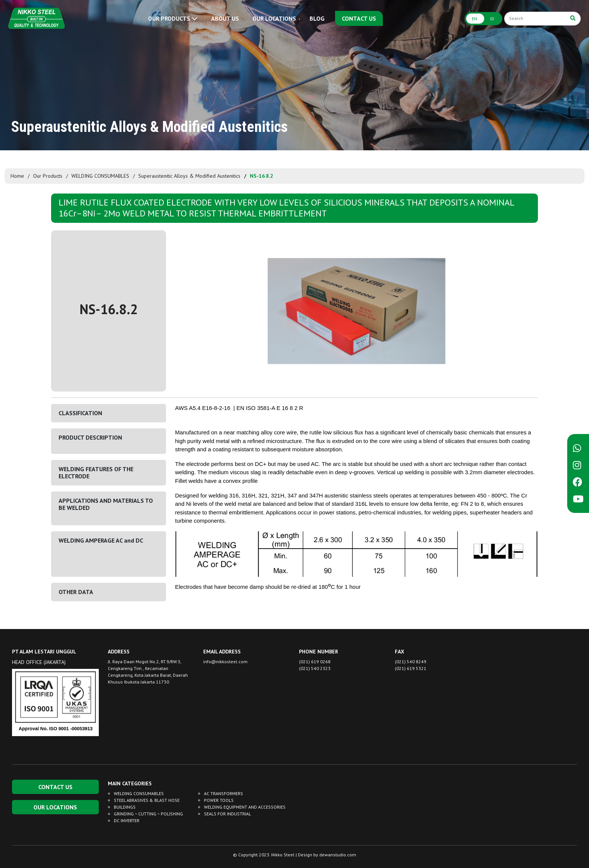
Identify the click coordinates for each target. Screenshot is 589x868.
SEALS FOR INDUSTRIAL (227, 814)
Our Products (48, 176)
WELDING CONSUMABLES (100, 176)
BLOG (317, 18)
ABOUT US (225, 18)
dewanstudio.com (338, 855)
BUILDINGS (125, 807)
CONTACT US (359, 18)
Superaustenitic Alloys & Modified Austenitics (189, 176)
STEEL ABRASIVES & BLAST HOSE (147, 800)
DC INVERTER (127, 820)
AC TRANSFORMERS (224, 793)
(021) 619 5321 (411, 668)
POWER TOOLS (219, 800)
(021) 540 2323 (315, 668)
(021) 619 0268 (315, 662)
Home (17, 176)
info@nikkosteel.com (225, 662)
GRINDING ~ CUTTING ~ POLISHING (148, 814)
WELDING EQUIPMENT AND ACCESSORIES (245, 807)
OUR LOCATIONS (274, 18)
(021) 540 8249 (411, 662)
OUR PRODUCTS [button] (173, 18)
